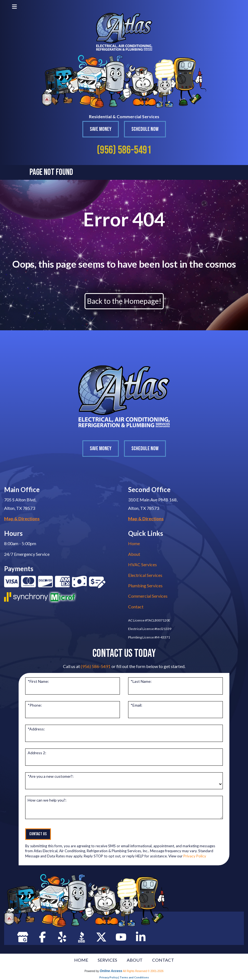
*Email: (136, 705)
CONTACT (163, 960)
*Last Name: (141, 681)
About (134, 554)
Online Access (111, 971)
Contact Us (38, 834)
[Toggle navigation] (15, 6)
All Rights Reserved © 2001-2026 (143, 971)
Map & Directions (22, 518)
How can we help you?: (47, 800)
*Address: (36, 729)
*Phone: (35, 705)
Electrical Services (145, 575)
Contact (136, 607)
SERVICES (107, 960)
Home (134, 543)
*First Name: (38, 681)
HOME (81, 960)
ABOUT (135, 960)
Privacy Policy (195, 856)
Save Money (101, 129)
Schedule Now (145, 129)
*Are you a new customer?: (51, 776)
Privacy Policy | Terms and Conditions (124, 977)
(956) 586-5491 (124, 150)
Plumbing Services (145, 586)
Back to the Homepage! (124, 301)
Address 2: (37, 753)
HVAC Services (142, 564)
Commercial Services (148, 596)
